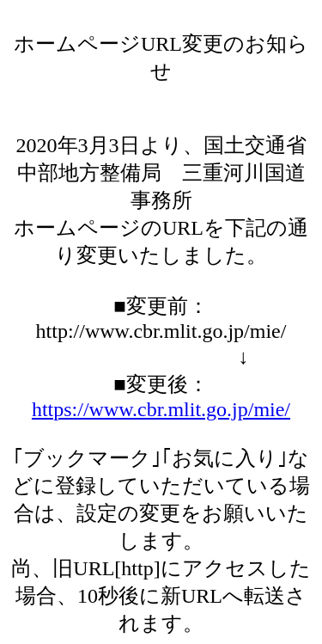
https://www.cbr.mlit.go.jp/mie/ (161, 409)
